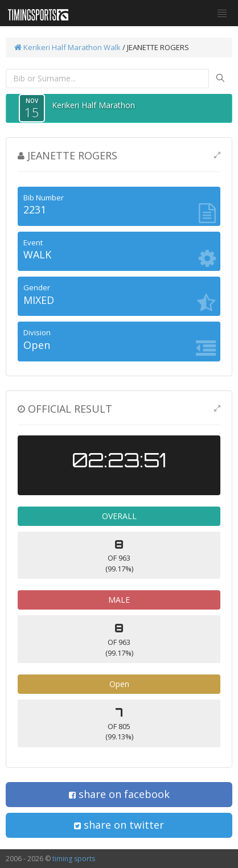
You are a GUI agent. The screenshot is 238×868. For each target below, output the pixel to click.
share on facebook (119, 794)
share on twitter (119, 825)
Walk (112, 47)
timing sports (74, 859)
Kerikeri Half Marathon (58, 47)
